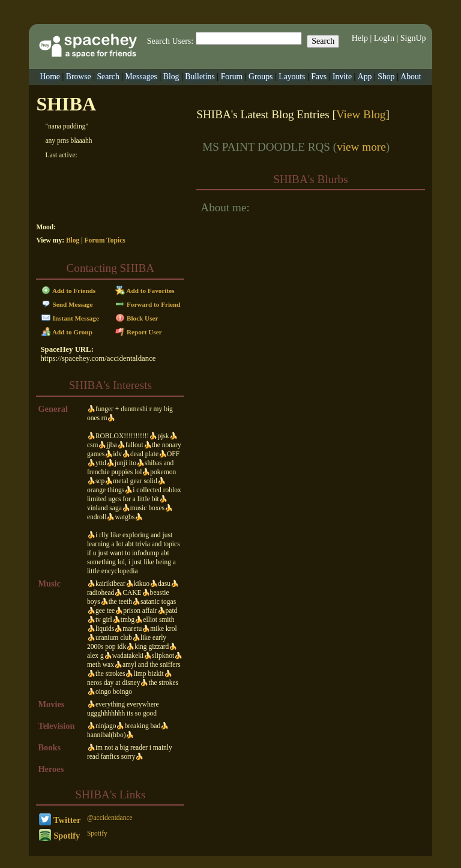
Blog (171, 77)
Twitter (60, 820)
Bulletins (200, 77)
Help (360, 38)
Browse (79, 77)
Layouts (292, 77)
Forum (232, 77)
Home (50, 77)
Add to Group (67, 332)
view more (361, 147)
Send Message (67, 304)
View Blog (361, 114)
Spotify (59, 836)
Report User (139, 332)
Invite (342, 77)
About (411, 77)
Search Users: (170, 41)
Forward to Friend (148, 304)
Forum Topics (105, 240)
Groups (261, 77)
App (365, 77)
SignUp (413, 38)
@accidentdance (110, 818)
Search (323, 41)
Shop (386, 77)
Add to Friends (69, 291)
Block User (137, 318)
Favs (319, 77)
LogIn (384, 38)
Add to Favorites (145, 291)
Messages (141, 77)
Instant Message (70, 318)
